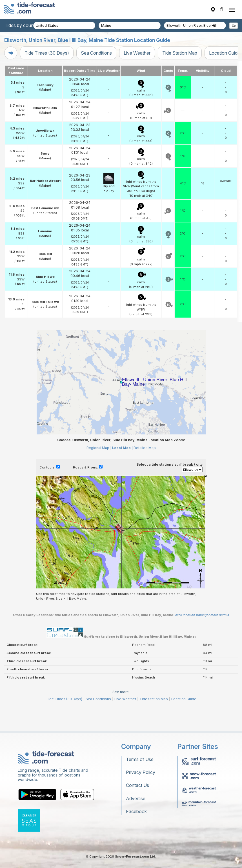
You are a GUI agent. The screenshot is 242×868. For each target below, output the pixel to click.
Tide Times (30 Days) (47, 53)
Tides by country (22, 25)
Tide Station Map (180, 53)
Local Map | (122, 473)
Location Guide (184, 724)
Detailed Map (145, 473)
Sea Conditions (96, 53)
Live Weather (137, 53)
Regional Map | (99, 473)
